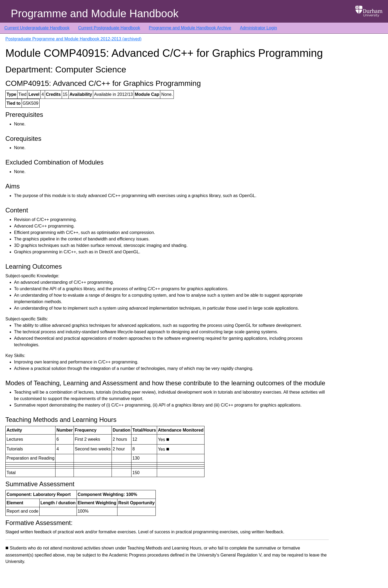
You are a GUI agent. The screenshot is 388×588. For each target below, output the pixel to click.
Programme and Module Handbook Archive (190, 28)
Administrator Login (258, 28)
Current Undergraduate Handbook (37, 28)
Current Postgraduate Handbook (109, 28)
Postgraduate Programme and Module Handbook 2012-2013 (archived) (73, 39)
